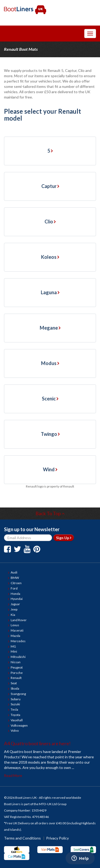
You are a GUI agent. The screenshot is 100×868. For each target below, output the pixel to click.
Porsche (17, 673)
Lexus (15, 625)
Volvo (15, 730)
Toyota (15, 715)
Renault (16, 678)
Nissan (16, 662)
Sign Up (64, 538)
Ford (14, 588)
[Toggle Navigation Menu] (90, 34)
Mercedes (18, 641)
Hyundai (17, 599)
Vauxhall (17, 720)
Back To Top (50, 513)
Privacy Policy (57, 838)
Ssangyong (18, 694)
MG (13, 646)
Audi (14, 572)
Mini (14, 651)
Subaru (16, 699)
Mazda (15, 636)
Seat (14, 683)
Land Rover (19, 620)
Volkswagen (19, 725)
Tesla (14, 709)
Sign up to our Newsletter (32, 529)
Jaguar (15, 604)
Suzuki (15, 704)
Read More (13, 775)
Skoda (15, 688)
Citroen (16, 583)
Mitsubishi (18, 657)
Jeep (14, 609)
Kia (13, 615)
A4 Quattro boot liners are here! (37, 743)
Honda (15, 594)
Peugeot (17, 667)
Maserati (17, 630)
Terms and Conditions (22, 838)
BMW (15, 578)
